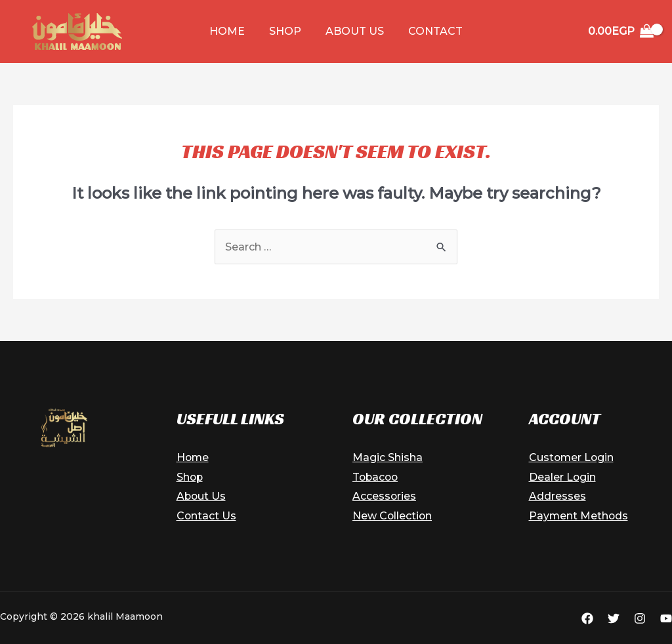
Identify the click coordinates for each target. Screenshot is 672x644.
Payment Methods (579, 516)
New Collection (393, 516)
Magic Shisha (388, 457)
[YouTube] (666, 618)
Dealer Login (563, 477)
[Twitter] (614, 618)
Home (232, 31)
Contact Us (207, 516)
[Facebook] (587, 618)
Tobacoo (376, 477)
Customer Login (572, 457)
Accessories (385, 496)
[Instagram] (640, 618)
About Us (353, 31)
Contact (431, 31)
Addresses (557, 496)
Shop (287, 31)
